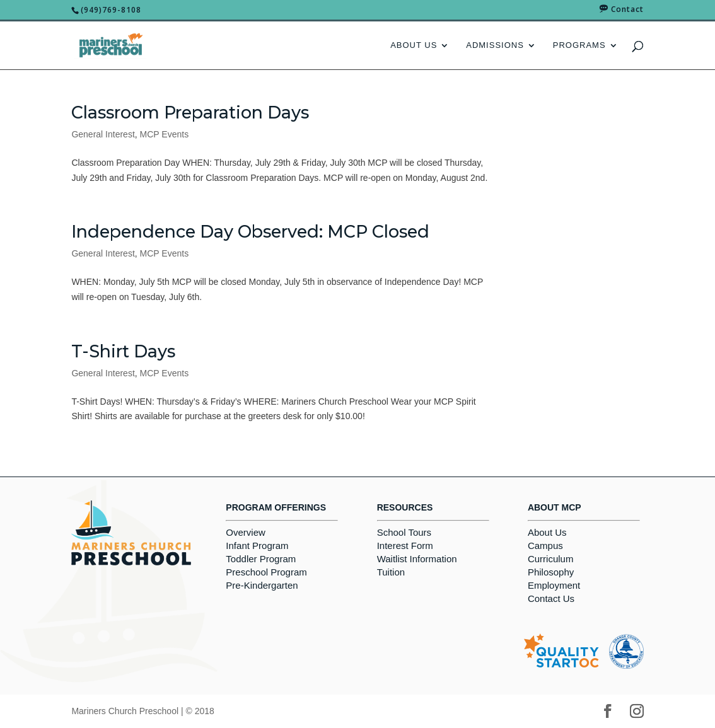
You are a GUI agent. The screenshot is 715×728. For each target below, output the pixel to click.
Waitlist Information (417, 559)
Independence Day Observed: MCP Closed (250, 232)
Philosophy (551, 572)
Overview (246, 532)
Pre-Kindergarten (262, 585)
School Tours (404, 532)
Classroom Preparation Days (190, 113)
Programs (579, 45)
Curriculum (551, 559)
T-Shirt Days (123, 351)
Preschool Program (266, 572)
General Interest (103, 134)
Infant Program (257, 546)
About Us (414, 45)
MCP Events (165, 134)
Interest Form (405, 546)
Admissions (495, 45)
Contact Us (551, 598)
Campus (545, 546)
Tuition (391, 572)
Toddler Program (261, 559)
